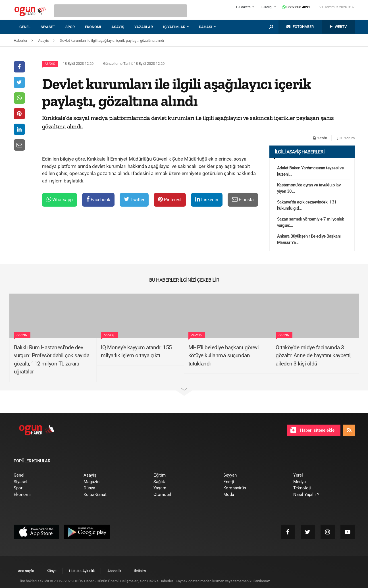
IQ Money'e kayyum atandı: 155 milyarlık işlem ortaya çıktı (136, 352)
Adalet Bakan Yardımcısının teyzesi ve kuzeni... (310, 171)
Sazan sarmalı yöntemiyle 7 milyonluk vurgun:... (311, 222)
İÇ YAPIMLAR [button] (175, 27)
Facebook (98, 199)
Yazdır (320, 138)
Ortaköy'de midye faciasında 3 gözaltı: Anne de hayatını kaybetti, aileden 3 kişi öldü (314, 356)
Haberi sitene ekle (312, 430)
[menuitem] (30, 27)
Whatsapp (60, 199)
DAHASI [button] (206, 27)
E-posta (243, 199)
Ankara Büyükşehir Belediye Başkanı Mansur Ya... (309, 239)
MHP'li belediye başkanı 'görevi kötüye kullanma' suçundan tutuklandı (224, 356)
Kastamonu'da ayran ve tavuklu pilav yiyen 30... (309, 188)
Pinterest (170, 199)
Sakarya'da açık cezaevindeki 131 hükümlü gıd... (307, 205)
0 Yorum (346, 138)
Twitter (134, 199)
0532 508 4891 (296, 7)
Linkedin (207, 199)
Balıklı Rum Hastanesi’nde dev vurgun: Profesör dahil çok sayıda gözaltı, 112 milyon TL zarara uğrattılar (52, 360)
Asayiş (50, 64)
